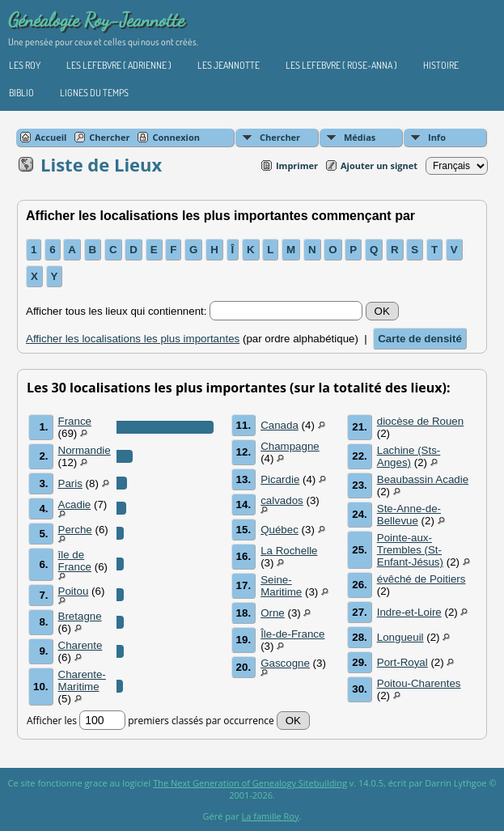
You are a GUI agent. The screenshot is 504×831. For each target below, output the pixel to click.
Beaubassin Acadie (423, 479)
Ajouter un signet (379, 165)
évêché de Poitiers (421, 579)
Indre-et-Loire (409, 612)
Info (437, 137)
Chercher (280, 137)
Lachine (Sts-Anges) (409, 456)
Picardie (280, 479)
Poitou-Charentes (419, 683)
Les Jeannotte (229, 65)
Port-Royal (402, 662)
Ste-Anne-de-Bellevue (409, 515)
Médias (360, 137)
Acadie (75, 505)
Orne (273, 613)
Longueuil (400, 637)
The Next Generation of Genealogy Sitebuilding (250, 783)
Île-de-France (292, 634)
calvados (282, 500)
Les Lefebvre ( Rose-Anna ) (341, 65)
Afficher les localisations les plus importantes (133, 339)
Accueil (51, 137)
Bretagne (80, 616)
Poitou (74, 591)
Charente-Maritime (82, 680)
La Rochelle (289, 551)
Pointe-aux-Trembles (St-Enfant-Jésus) (410, 550)
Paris (70, 483)
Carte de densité (420, 339)
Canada (280, 425)
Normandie (85, 450)
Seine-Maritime (281, 586)
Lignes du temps (94, 93)
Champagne (290, 446)
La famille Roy (271, 816)
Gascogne (285, 663)
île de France (75, 561)
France (75, 421)
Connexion (176, 137)
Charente (80, 645)
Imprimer (297, 165)
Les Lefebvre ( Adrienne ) (119, 65)
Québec (280, 530)
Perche (75, 530)
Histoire (441, 65)
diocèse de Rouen (420, 421)
